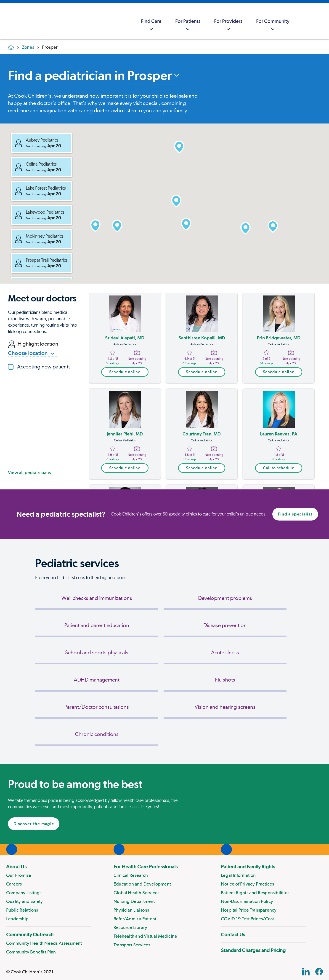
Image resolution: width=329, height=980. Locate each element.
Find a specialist (295, 514)
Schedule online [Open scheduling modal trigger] (125, 372)
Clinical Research (131, 875)
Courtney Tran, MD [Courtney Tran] (202, 434)
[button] (42, 143)
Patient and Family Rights (248, 867)
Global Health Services (136, 893)
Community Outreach (30, 934)
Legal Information (238, 875)
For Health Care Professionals (146, 867)
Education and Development (142, 884)
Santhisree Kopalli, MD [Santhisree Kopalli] (202, 338)
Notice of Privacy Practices (247, 884)
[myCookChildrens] (305, 21)
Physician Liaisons (131, 910)
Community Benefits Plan (31, 952)
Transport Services (132, 945)
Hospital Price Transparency (249, 910)
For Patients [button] (188, 25)
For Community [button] (273, 25)
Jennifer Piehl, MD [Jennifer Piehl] (125, 434)
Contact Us (233, 934)
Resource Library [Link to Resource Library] (130, 927)
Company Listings (24, 893)
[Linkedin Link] (306, 972)
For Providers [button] (228, 25)
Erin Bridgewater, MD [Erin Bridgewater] (279, 338)
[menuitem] (151, 21)
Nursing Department (134, 901)
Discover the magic (34, 824)
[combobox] (154, 76)
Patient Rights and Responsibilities (255, 893)
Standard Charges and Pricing (253, 950)
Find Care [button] (151, 25)
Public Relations (22, 910)
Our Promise (19, 875)
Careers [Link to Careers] (14, 884)
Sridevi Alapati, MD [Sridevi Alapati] (125, 338)
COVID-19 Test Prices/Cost (247, 919)
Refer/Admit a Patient (135, 919)
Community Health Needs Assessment (44, 943)
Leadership (17, 919)
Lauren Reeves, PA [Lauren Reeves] (279, 434)
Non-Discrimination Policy (247, 901)
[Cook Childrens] (6, 21)
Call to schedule (279, 468)
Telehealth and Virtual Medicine (145, 936)
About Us (16, 867)
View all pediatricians (29, 473)
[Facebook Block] (319, 972)
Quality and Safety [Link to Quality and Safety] (25, 901)
